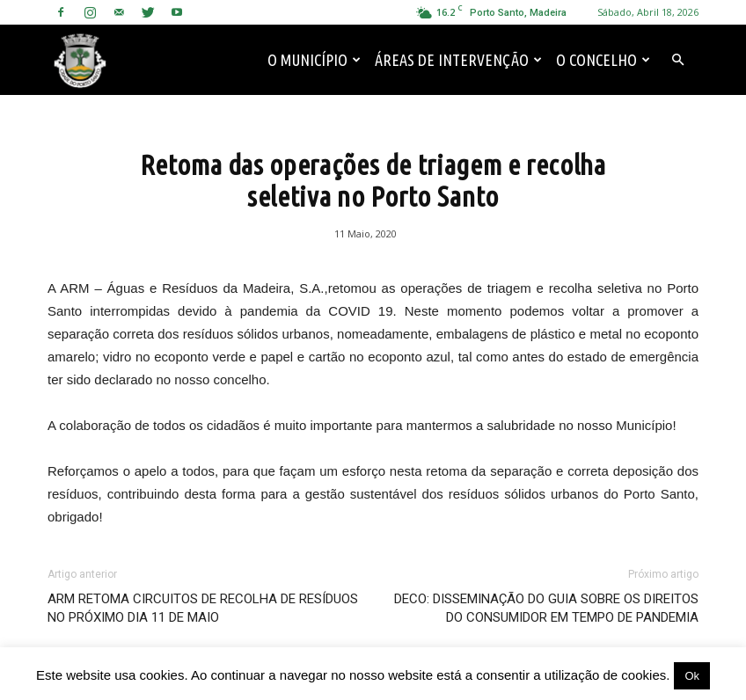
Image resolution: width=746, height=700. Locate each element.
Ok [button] (692, 676)
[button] (677, 60)
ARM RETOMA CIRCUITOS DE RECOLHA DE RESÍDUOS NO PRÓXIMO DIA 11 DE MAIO (203, 608)
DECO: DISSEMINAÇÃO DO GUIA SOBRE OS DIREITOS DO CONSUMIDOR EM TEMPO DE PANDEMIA (546, 608)
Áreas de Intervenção (458, 60)
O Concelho (603, 60)
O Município (314, 60)
